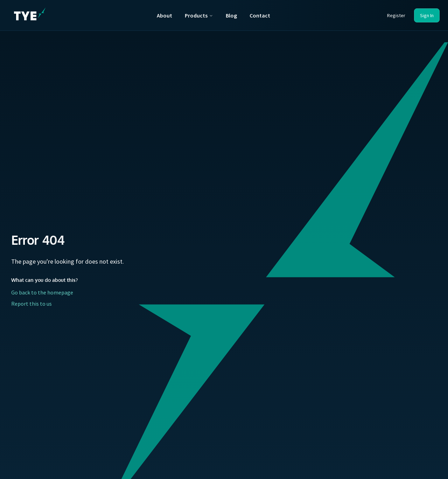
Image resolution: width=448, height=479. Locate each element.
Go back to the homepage (42, 292)
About (164, 15)
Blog (231, 15)
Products (199, 15)
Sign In (427, 15)
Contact (260, 15)
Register (396, 15)
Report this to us (31, 304)
